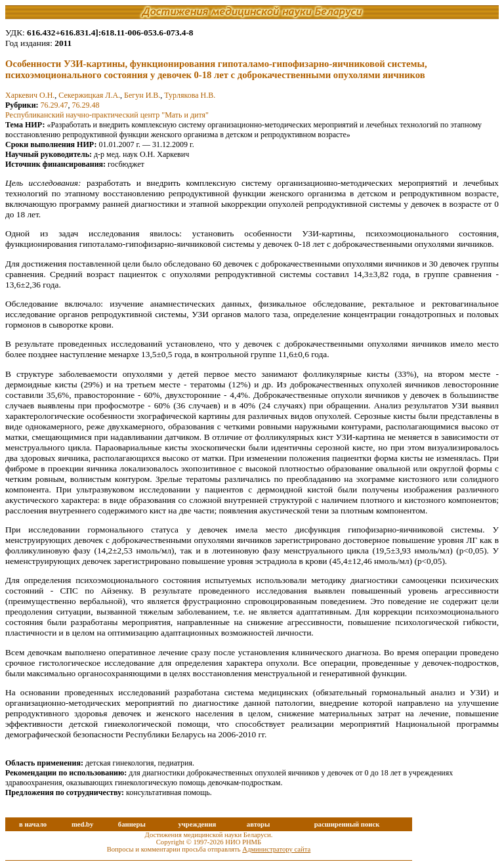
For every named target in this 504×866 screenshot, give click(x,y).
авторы (259, 824)
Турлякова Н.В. (190, 95)
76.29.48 (86, 105)
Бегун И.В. (142, 95)
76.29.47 (54, 105)
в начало (33, 824)
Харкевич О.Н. (30, 95)
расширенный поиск (347, 824)
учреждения (197, 824)
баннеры (132, 824)
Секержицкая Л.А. (89, 95)
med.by (82, 824)
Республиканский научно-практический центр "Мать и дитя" (107, 115)
